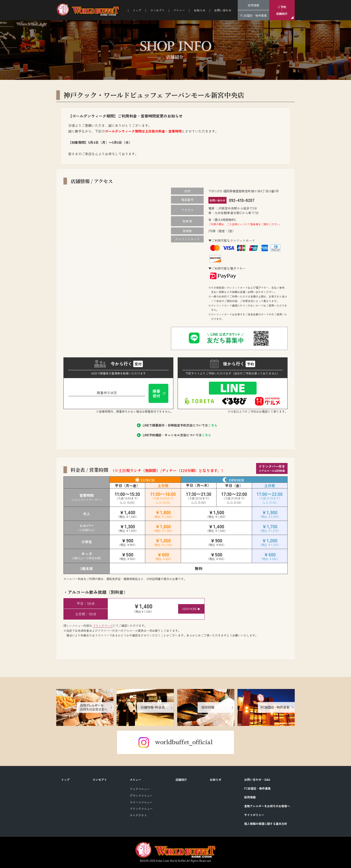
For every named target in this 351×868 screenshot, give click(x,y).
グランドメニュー (141, 795)
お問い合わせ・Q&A (257, 779)
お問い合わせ (223, 10)
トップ (137, 10)
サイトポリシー (254, 815)
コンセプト (157, 10)
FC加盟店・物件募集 (254, 15)
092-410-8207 (240, 200)
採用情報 (253, 5)
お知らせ (200, 10)
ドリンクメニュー (141, 809)
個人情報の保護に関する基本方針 (266, 824)
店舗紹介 (181, 779)
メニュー (135, 779)
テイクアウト (138, 815)
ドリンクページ (103, 625)
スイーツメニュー (141, 802)
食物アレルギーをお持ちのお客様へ (267, 806)
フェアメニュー (140, 789)
